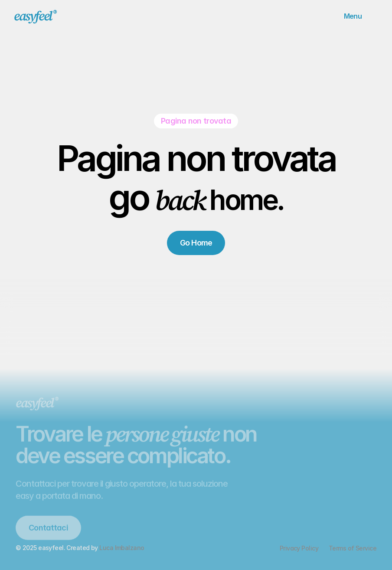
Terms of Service (353, 548)
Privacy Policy (299, 548)
